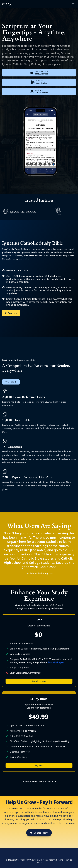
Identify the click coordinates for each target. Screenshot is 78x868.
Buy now (11, 313)
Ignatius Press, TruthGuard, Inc (26, 860)
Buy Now (39, 765)
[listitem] (19, 211)
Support (39, 862)
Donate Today (39, 833)
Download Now (39, 681)
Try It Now (11, 382)
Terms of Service (65, 860)
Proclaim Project (56, 662)
